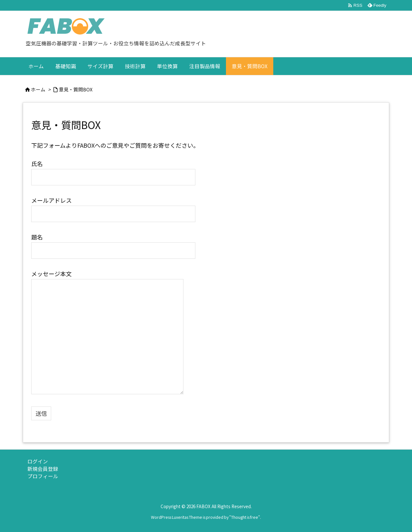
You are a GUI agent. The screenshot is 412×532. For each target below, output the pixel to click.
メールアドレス (113, 206)
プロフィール (43, 476)
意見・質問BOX (76, 89)
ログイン (38, 461)
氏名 (113, 170)
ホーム (38, 89)
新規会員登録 (43, 469)
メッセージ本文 (107, 333)
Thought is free (245, 517)
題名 (113, 243)
